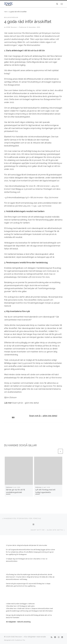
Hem (6, 12)
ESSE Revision (12, 27)
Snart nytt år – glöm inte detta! (43, 416)
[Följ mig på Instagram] (59, 637)
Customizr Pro (20, 640)
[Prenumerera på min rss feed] (52, 637)
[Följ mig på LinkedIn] (62, 637)
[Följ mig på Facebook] (55, 637)
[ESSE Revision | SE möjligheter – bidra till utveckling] (9, 4)
